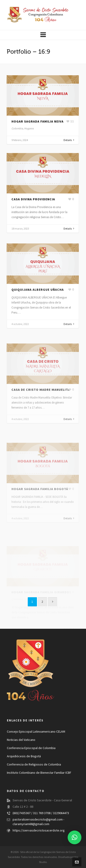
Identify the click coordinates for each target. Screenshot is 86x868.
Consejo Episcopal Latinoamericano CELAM (36, 732)
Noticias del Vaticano (21, 740)
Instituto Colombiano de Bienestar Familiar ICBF (39, 773)
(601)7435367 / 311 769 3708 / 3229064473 (41, 813)
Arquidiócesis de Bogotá (24, 756)
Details (69, 142)
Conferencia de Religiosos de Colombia (34, 765)
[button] (75, 837)
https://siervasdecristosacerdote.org (39, 831)
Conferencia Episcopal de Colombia (31, 748)
